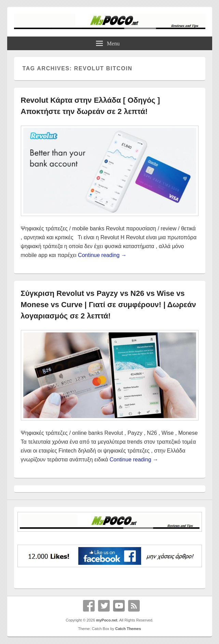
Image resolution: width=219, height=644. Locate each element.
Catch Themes (128, 629)
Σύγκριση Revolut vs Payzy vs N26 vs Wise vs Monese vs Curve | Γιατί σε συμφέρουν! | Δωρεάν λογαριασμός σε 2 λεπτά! (108, 305)
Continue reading (102, 255)
